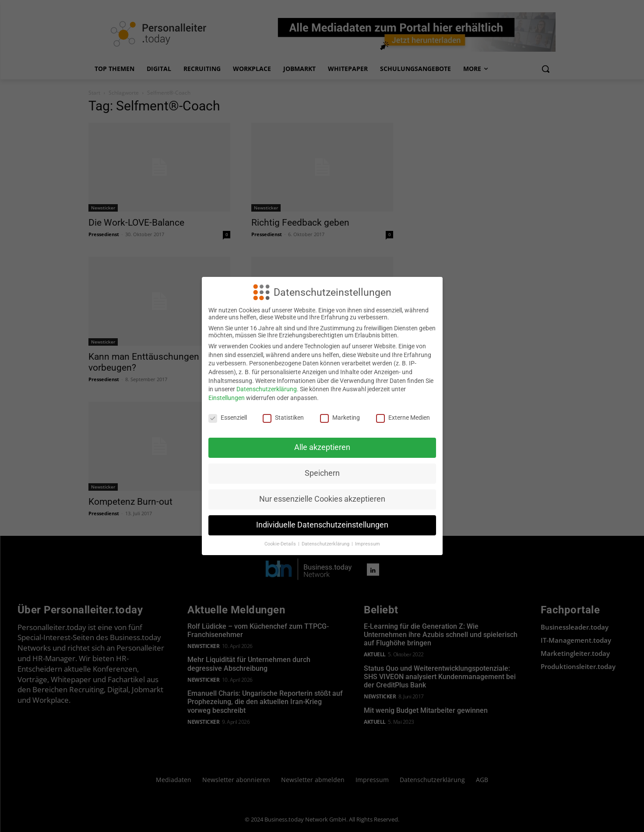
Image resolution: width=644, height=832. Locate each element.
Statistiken (283, 418)
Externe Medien (403, 418)
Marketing (340, 418)
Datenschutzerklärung (267, 389)
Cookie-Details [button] (281, 544)
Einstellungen (227, 398)
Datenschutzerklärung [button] (326, 544)
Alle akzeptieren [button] (322, 447)
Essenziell (228, 418)
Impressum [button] (368, 544)
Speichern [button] (322, 473)
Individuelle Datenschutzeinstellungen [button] (322, 525)
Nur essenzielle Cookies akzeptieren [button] (322, 499)
